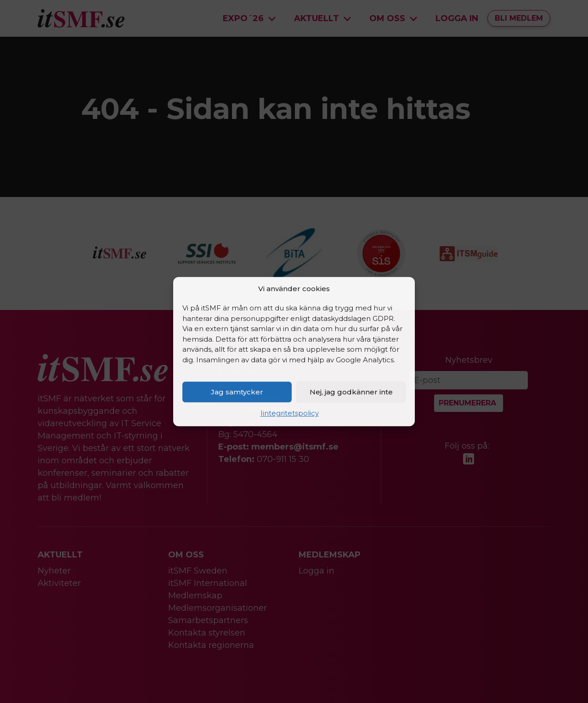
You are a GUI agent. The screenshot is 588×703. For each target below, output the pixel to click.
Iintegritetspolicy (290, 413)
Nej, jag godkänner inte (351, 392)
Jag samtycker (237, 392)
